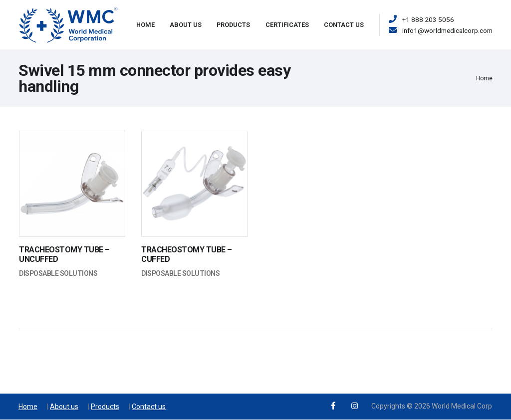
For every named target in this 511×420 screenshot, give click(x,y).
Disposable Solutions (58, 273)
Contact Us (344, 25)
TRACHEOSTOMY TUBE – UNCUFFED (64, 254)
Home (145, 25)
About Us (186, 25)
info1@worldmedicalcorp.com (447, 30)
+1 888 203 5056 (428, 19)
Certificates (287, 25)
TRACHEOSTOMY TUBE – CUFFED (187, 254)
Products (233, 25)
